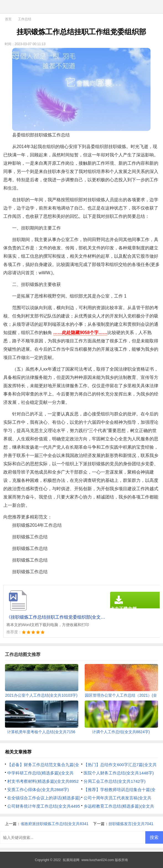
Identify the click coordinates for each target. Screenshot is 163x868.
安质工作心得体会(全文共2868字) (38, 790)
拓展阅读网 (71, 860)
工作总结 (25, 19)
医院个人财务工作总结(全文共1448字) (119, 773)
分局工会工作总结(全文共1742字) (114, 781)
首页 (8, 19)
